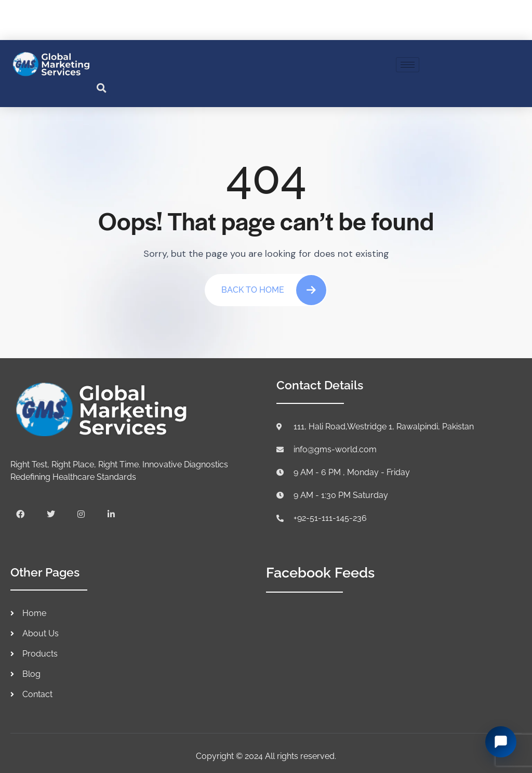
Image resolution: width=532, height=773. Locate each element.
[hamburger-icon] (408, 65)
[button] (102, 88)
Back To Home (274, 290)
